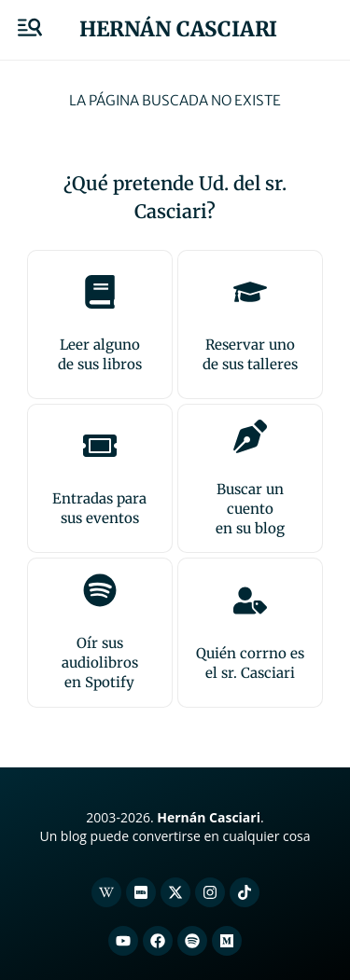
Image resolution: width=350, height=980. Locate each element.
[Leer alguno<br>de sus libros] (100, 292)
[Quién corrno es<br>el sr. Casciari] (250, 600)
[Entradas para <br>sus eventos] (100, 446)
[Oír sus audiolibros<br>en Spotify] (100, 590)
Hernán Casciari (178, 29)
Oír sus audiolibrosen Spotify (100, 663)
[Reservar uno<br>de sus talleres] (250, 292)
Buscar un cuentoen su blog (250, 509)
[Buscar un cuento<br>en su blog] (250, 436)
